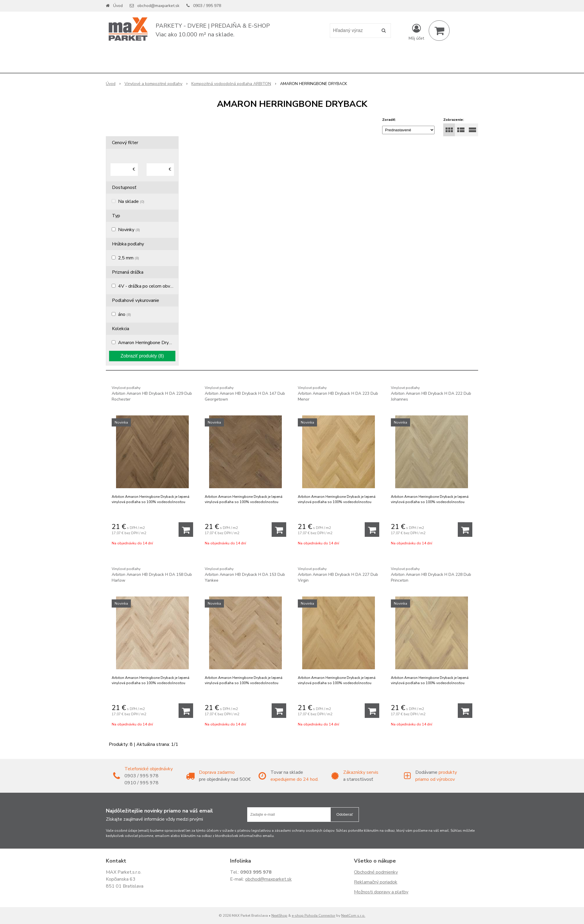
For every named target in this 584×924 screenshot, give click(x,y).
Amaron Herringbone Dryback (151, 343)
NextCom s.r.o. (353, 916)
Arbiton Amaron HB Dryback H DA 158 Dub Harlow (152, 575)
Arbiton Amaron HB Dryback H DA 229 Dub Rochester (152, 393)
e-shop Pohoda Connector (314, 916)
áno (124, 314)
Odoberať (345, 814)
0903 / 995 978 (207, 6)
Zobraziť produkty (142, 356)
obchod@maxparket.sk (158, 6)
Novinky (129, 230)
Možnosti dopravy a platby (381, 892)
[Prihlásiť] (416, 32)
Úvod (118, 6)
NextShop (279, 916)
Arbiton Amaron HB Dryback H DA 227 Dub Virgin (339, 575)
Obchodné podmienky (376, 872)
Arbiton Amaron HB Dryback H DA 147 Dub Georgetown (245, 393)
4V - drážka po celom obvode (151, 286)
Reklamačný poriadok (376, 882)
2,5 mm (129, 258)
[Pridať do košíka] (186, 530)
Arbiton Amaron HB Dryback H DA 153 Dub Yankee (245, 575)
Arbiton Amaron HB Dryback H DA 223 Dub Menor (339, 393)
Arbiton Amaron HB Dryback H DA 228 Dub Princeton (432, 575)
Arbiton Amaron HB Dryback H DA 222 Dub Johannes (432, 393)
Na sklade (131, 201)
